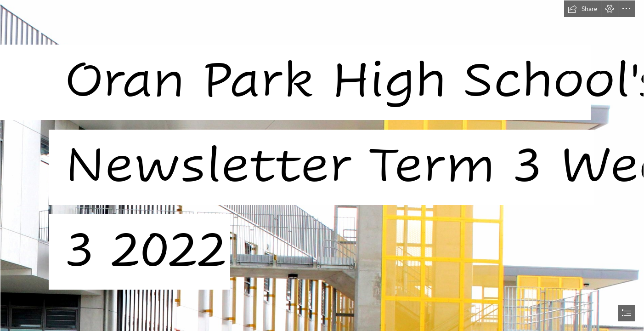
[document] (322, 165)
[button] (582, 9)
